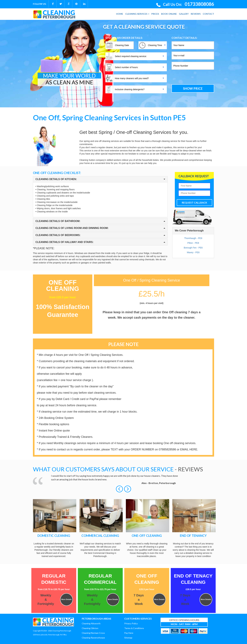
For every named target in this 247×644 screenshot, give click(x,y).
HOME (120, 14)
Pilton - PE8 (193, 243)
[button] (120, 489)
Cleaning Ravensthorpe (93, 638)
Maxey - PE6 (193, 252)
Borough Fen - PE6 (193, 248)
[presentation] (193, 77)
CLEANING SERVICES (137, 14)
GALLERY (184, 14)
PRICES (155, 14)
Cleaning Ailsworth (91, 623)
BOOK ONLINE (169, 14)
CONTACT (208, 14)
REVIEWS (196, 14)
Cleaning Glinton (90, 628)
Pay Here (129, 633)
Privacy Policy (131, 623)
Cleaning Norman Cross (93, 633)
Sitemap (128, 638)
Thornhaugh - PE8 (193, 238)
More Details (66, 599)
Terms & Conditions (134, 628)
